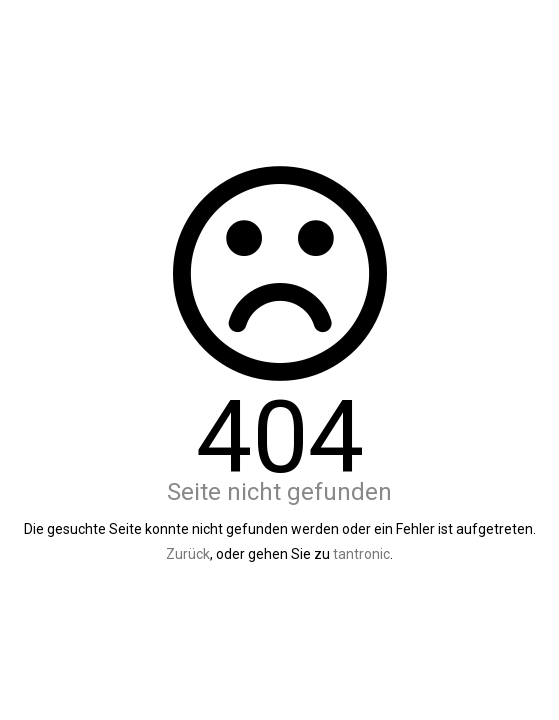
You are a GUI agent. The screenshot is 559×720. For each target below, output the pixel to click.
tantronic (361, 554)
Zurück (188, 554)
